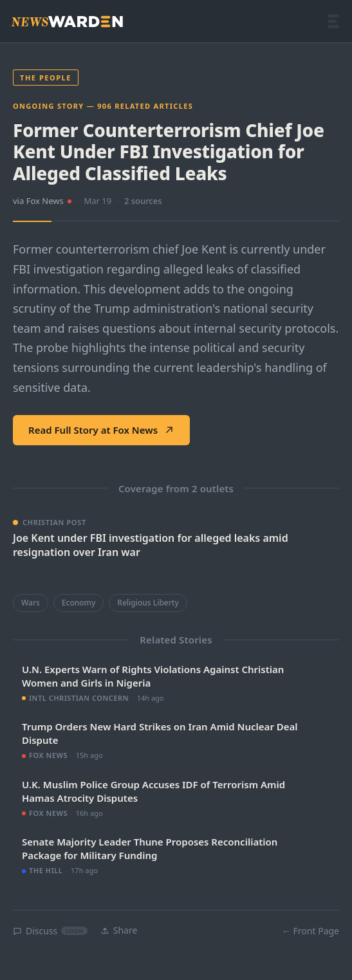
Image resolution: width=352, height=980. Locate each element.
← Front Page (310, 931)
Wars (31, 603)
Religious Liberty (148, 603)
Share (119, 930)
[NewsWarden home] (67, 22)
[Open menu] (333, 21)
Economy (79, 603)
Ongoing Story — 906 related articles (103, 106)
